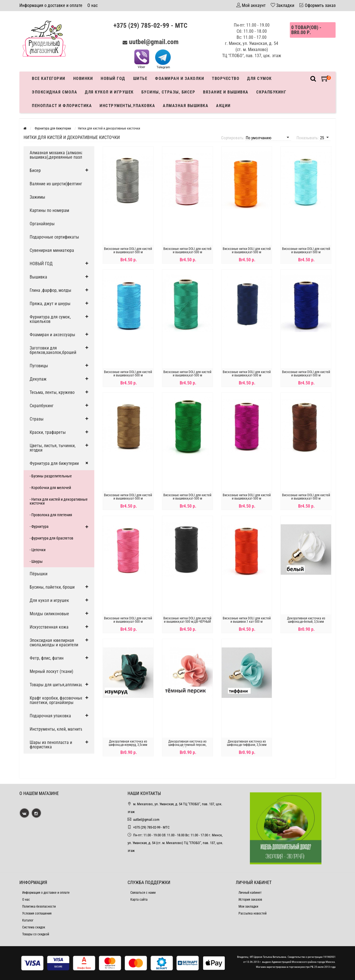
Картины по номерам (49, 210)
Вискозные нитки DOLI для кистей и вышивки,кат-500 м (128, 250)
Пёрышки (39, 574)
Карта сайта (139, 900)
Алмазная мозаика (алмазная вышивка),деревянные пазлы (58, 155)
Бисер (35, 170)
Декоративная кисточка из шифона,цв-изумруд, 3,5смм (128, 743)
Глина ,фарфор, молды (50, 290)
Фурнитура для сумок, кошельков (50, 319)
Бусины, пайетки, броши (52, 587)
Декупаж (38, 379)
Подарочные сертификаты (54, 237)
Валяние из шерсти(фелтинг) (57, 184)
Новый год (113, 78)
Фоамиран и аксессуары (52, 335)
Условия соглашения (37, 913)
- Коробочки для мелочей (50, 488)
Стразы (37, 419)
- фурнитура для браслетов (51, 538)
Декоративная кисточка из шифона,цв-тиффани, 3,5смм (247, 743)
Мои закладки (248, 906)
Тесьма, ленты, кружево (52, 392)
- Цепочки (38, 550)
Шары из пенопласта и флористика (51, 745)
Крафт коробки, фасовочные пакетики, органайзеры (56, 700)
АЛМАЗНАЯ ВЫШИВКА (186, 106)
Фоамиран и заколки (180, 78)
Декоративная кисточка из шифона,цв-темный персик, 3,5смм (187, 745)
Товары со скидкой (36, 934)
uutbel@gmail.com (154, 42)
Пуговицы (39, 366)
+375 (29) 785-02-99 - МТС (150, 26)
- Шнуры (36, 561)
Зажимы (37, 197)
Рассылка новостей (253, 913)
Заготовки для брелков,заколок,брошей (53, 350)
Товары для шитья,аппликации (59, 685)
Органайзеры (42, 224)
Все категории (49, 78)
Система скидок (34, 927)
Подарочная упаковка (50, 716)
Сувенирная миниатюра (52, 250)
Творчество (226, 78)
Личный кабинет (250, 893)
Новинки (83, 78)
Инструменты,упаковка (127, 106)
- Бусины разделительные (51, 476)
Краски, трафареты (48, 432)
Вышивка (38, 277)
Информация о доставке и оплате (51, 5)
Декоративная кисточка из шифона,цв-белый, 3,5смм (306, 620)
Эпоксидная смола (54, 92)
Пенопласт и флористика (62, 106)
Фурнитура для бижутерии (54, 463)
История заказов (250, 900)
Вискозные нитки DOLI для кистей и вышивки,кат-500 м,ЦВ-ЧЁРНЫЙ (187, 620)
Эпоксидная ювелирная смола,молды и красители (54, 643)
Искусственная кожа (49, 627)
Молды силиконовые (49, 614)
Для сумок (259, 78)
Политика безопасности (39, 906)
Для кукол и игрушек (109, 92)
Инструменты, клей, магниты (57, 729)
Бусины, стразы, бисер (168, 92)
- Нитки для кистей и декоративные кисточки (59, 501)
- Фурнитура (39, 526)
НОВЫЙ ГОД (41, 264)
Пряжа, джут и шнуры (50, 304)
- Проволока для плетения (51, 515)
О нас (92, 5)
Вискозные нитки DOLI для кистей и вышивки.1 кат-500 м (247, 620)
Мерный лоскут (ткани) (51, 671)
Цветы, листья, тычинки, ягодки (53, 448)
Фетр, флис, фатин (47, 658)
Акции (223, 106)
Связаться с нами (143, 893)
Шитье (140, 78)
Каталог (28, 920)
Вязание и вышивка (226, 92)
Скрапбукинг (271, 92)
